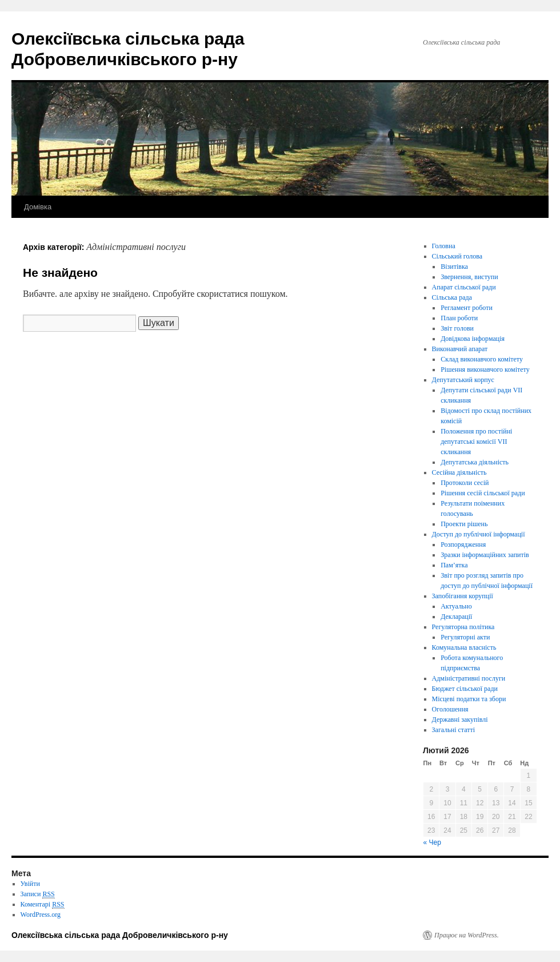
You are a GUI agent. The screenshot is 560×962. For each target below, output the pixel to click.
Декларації (456, 617)
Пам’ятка (454, 565)
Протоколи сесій (465, 483)
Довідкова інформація (473, 339)
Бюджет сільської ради (465, 689)
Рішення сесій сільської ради (483, 493)
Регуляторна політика (463, 627)
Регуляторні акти (465, 637)
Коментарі (43, 905)
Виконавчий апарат (460, 349)
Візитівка (454, 267)
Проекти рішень (464, 524)
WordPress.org (41, 915)
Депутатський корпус (463, 380)
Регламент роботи (467, 308)
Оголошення (450, 709)
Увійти (30, 884)
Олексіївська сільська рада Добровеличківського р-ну (120, 935)
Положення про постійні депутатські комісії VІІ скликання (476, 442)
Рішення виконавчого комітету (485, 369)
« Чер (432, 842)
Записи (38, 894)
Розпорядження (463, 544)
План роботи (459, 318)
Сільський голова (457, 256)
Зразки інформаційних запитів (485, 555)
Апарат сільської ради (464, 287)
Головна (444, 246)
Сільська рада (452, 297)
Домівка (38, 207)
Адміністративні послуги (469, 678)
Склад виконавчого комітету (482, 359)
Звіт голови (457, 328)
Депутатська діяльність (475, 462)
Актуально (456, 606)
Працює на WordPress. (467, 935)
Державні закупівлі (460, 719)
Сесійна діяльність (459, 472)
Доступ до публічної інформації (479, 534)
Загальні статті (453, 730)
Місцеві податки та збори (469, 699)
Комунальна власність (464, 647)
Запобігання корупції (463, 596)
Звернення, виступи (469, 277)
